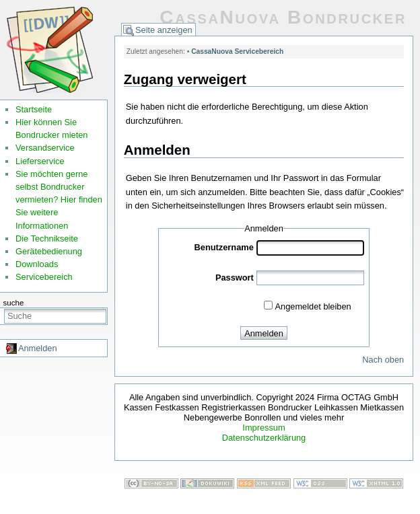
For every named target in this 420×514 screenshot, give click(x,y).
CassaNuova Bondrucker (283, 17)
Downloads (37, 264)
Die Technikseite (47, 238)
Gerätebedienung (49, 251)
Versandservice (45, 148)
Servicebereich (44, 277)
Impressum (264, 428)
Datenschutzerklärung (264, 438)
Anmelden (38, 348)
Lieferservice (40, 161)
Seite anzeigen (164, 30)
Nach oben (383, 360)
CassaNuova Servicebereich (237, 51)
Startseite (34, 109)
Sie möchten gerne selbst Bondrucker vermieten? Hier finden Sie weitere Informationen (59, 200)
